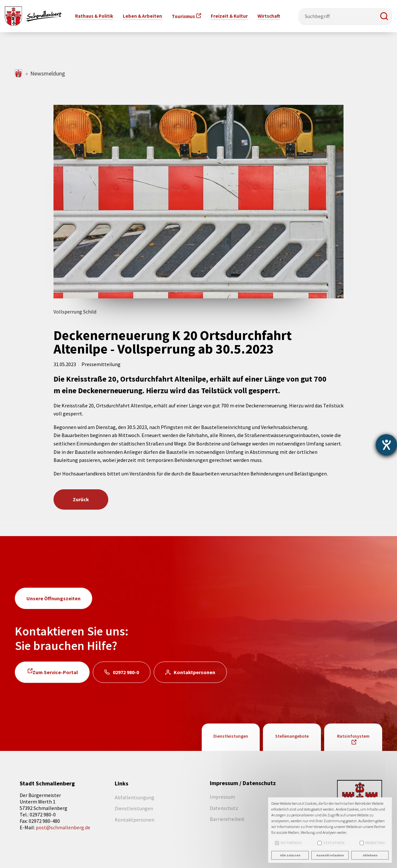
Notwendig (288, 843)
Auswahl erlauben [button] (330, 855)
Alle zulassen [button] (290, 855)
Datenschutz (224, 808)
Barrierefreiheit (227, 819)
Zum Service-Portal (55, 672)
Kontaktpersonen (194, 672)
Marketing (372, 843)
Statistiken (331, 843)
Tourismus (183, 16)
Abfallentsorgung (135, 797)
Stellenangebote (292, 736)
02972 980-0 (126, 672)
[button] (384, 16)
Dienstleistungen (231, 736)
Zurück (81, 499)
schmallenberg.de (19, 73)
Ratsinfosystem (353, 736)
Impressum (222, 797)
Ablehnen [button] (370, 855)
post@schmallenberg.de (63, 827)
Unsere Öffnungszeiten (53, 598)
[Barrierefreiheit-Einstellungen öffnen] (386, 445)
